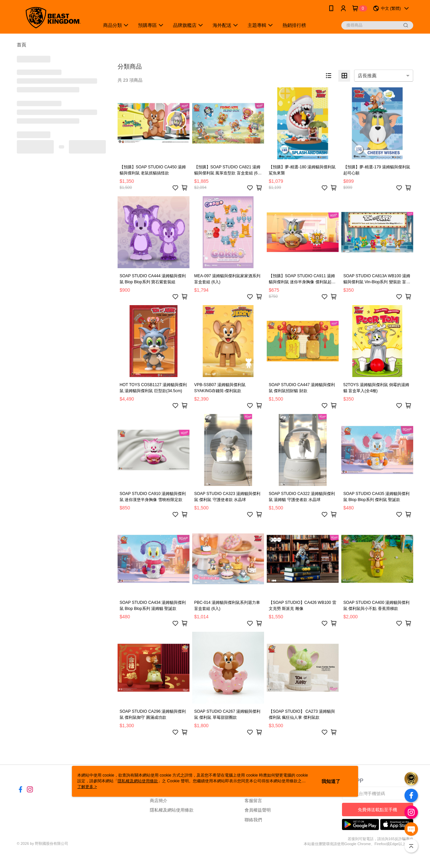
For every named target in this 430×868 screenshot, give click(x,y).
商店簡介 (159, 801)
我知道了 (331, 781)
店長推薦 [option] (367, 76)
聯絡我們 (253, 820)
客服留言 (253, 801)
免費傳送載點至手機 (377, 810)
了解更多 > (87, 787)
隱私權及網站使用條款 (172, 810)
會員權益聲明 (258, 810)
